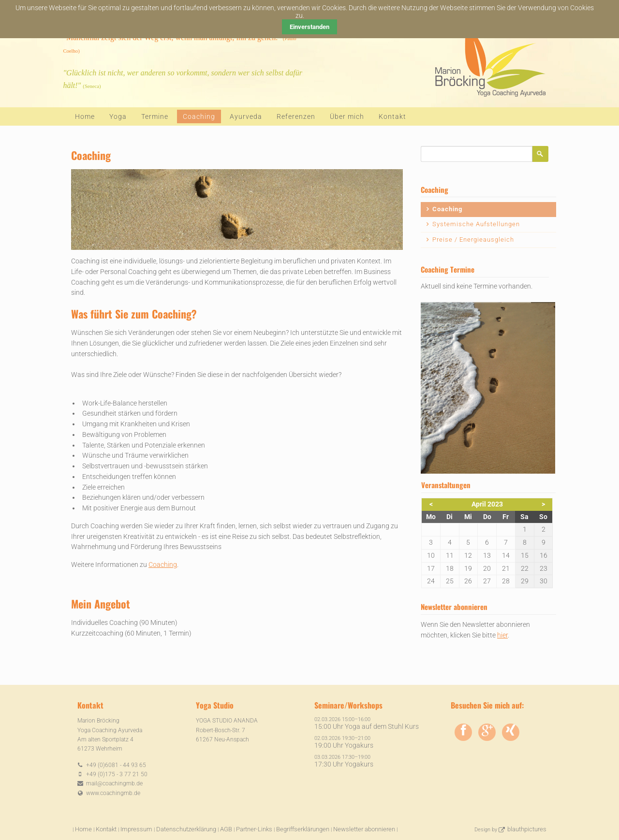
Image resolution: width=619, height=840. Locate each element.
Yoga (118, 116)
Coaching (163, 565)
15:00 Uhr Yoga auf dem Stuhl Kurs (367, 726)
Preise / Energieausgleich (473, 239)
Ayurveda (246, 116)
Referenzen (296, 116)
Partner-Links (254, 829)
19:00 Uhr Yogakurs (344, 745)
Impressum (136, 829)
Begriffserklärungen (303, 829)
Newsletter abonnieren (364, 829)
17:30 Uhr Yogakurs (344, 764)
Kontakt (392, 116)
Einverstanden (309, 27)
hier (502, 635)
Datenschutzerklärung (186, 829)
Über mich (347, 116)
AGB (226, 829)
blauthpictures (527, 829)
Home (85, 116)
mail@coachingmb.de (114, 783)
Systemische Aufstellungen (476, 224)
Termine (155, 116)
